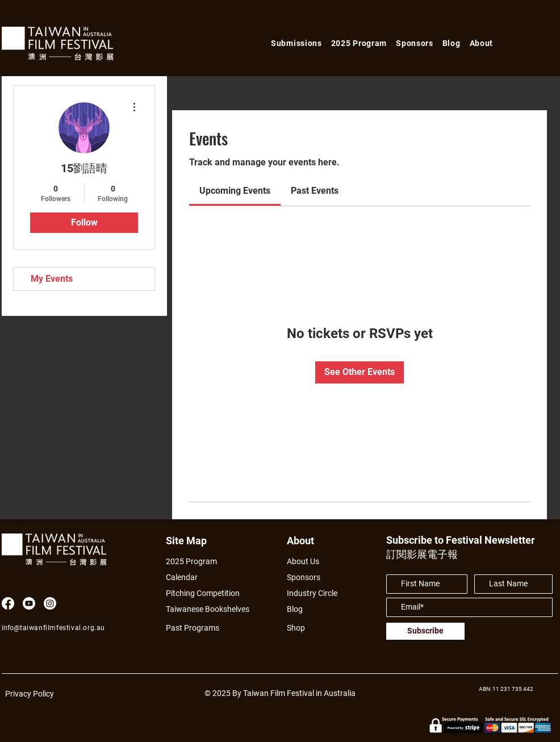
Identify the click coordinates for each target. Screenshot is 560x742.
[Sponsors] (306, 578)
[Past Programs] (197, 628)
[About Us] (316, 562)
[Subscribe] (425, 631)
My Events (52, 279)
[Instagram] (50, 603)
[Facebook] (8, 603)
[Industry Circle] (316, 593)
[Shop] (306, 628)
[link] (235, 191)
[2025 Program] (197, 562)
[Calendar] (214, 578)
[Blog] (299, 609)
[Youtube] (29, 603)
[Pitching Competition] (210, 593)
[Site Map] (190, 541)
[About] (311, 541)
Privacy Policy (30, 694)
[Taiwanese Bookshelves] (214, 609)
